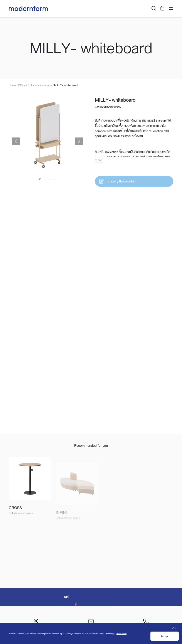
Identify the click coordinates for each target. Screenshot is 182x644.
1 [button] (40, 180)
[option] (47, 135)
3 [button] (50, 180)
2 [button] (45, 180)
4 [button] (55, 180)
